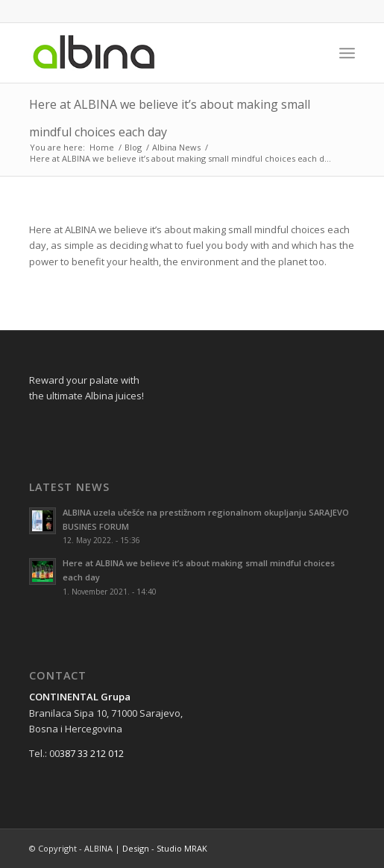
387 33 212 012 (92, 753)
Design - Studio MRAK (165, 848)
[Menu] (347, 53)
